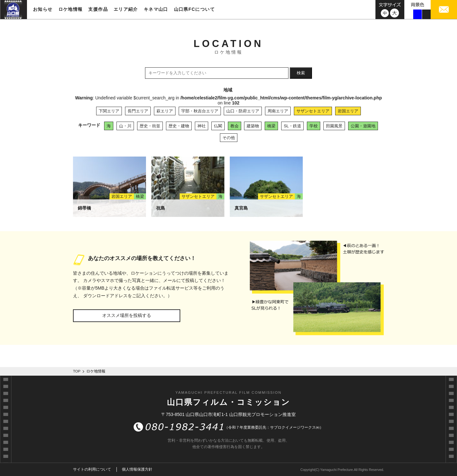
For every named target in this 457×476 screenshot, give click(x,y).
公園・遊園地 (363, 126)
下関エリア (109, 111)
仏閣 (218, 126)
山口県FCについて (194, 9)
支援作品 (98, 9)
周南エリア (278, 111)
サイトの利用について (92, 469)
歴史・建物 (179, 126)
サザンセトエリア (313, 111)
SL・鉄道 (292, 126)
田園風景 (334, 126)
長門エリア (138, 111)
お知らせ (43, 9)
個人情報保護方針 (137, 469)
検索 (301, 73)
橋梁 (271, 126)
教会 (235, 126)
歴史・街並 (150, 126)
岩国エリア (348, 111)
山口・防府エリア (243, 111)
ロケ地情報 (71, 9)
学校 (314, 126)
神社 (202, 126)
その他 (229, 138)
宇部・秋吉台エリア (200, 111)
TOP (77, 371)
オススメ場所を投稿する (127, 315)
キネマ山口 (156, 9)
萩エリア (165, 111)
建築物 (253, 126)
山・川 (125, 126)
